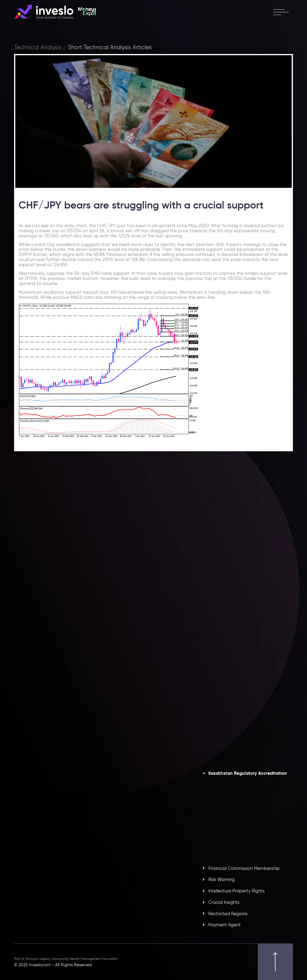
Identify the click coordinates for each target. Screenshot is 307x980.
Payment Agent (225, 925)
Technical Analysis (38, 47)
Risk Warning (222, 879)
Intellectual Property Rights (237, 891)
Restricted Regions (228, 914)
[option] (135, 554)
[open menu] (281, 12)
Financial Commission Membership (244, 868)
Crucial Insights (224, 902)
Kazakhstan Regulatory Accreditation (248, 773)
